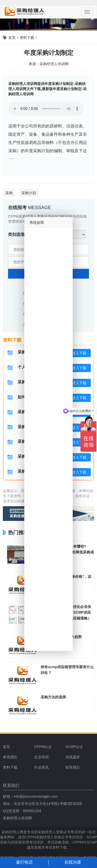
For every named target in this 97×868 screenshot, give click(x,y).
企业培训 (41, 757)
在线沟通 (73, 862)
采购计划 (29, 193)
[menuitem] (48, 747)
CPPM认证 (43, 747)
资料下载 (27, 38)
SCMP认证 (74, 747)
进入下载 (79, 353)
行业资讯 (41, 767)
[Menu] (87, 12)
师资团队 (10, 757)
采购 (9, 193)
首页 (12, 38)
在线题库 (73, 757)
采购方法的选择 (53, 697)
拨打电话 (24, 862)
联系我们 (73, 767)
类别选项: (17, 234)
